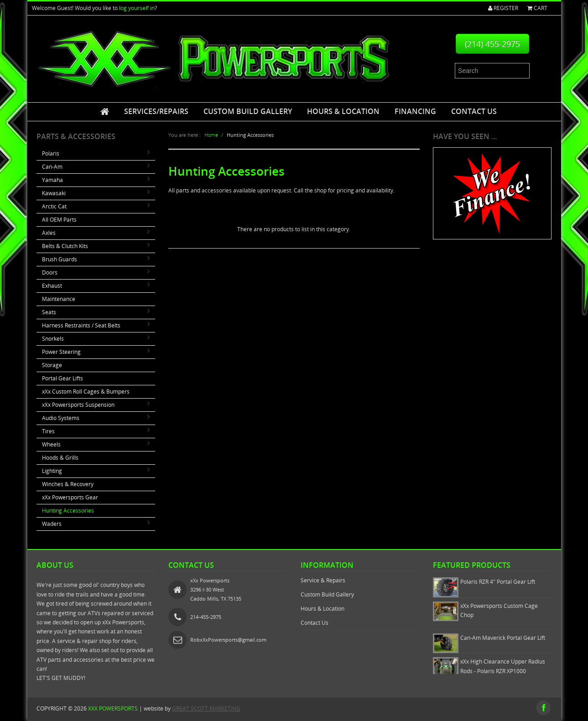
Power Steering (61, 352)
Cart (537, 8)
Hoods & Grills (60, 458)
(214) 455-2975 (492, 44)
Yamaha (52, 180)
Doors (50, 272)
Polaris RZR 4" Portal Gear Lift (498, 582)
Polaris (51, 153)
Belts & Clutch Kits (65, 246)
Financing (415, 111)
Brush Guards (60, 259)
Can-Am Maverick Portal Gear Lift (503, 638)
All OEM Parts (59, 220)
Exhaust (52, 286)
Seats (49, 312)
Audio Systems (61, 418)
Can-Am (52, 167)
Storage (52, 365)
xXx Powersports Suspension (78, 405)
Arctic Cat (54, 206)
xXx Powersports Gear (70, 497)
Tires (48, 431)
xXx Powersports (113, 708)
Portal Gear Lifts (62, 378)
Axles (49, 233)
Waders (52, 524)
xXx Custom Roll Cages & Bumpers (86, 392)
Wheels (51, 444)
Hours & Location (343, 111)
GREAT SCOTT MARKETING (206, 708)
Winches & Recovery (68, 484)
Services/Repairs (156, 111)
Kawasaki (54, 193)
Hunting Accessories (68, 511)
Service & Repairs (323, 580)
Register (503, 8)
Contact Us (474, 111)
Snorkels (53, 339)
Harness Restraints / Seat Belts (81, 325)
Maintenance (59, 299)
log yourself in (137, 8)
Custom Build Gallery (248, 111)
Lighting (52, 471)
